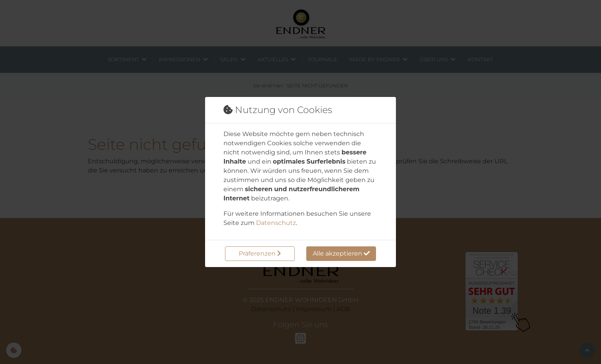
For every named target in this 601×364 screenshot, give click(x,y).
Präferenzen (260, 253)
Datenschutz (276, 223)
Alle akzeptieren (341, 253)
